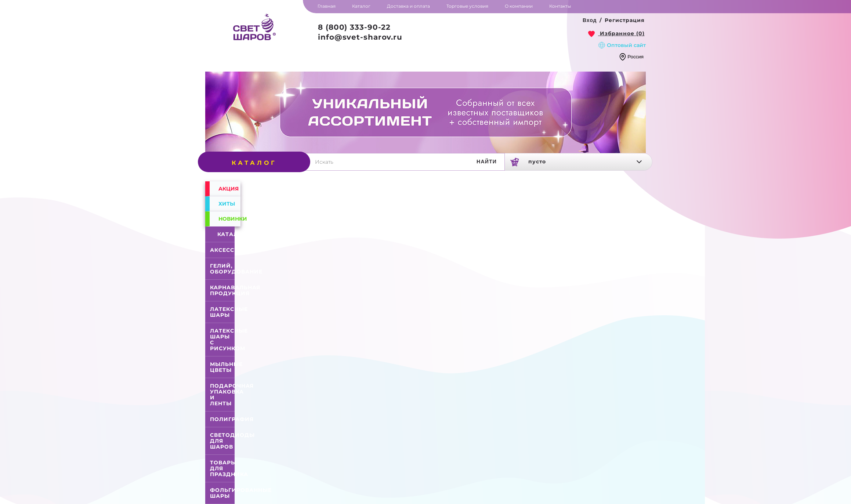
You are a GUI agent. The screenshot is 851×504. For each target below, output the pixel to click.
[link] (616, 33)
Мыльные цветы (226, 367)
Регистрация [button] (625, 20)
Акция (229, 189)
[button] (590, 21)
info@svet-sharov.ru (360, 37)
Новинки (229, 219)
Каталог (224, 234)
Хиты (227, 204)
